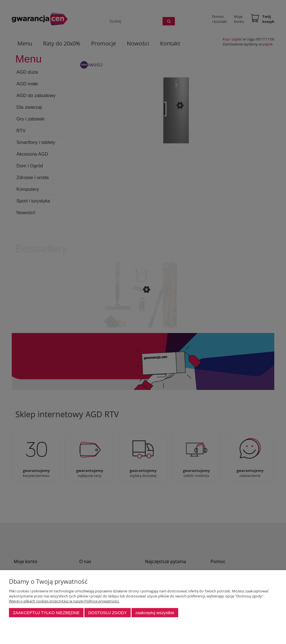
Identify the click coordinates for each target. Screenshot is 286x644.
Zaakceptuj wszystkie (155, 613)
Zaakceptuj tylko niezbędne (46, 613)
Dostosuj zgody (108, 613)
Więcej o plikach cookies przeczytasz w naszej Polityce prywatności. (64, 601)
